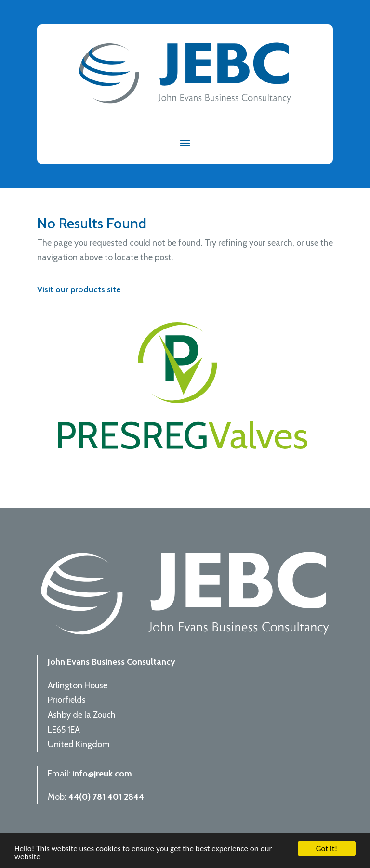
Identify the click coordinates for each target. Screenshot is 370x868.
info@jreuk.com (102, 774)
